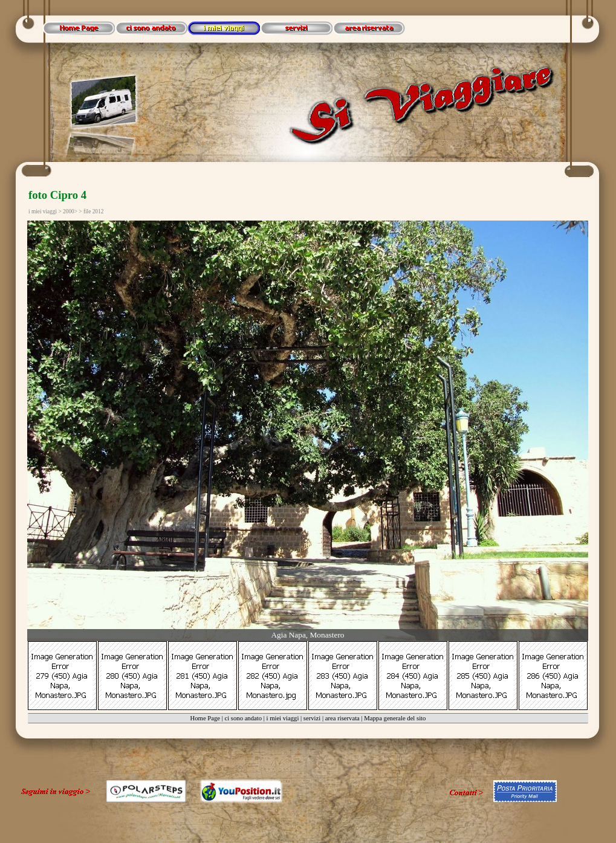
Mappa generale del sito (395, 718)
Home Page (205, 718)
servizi (312, 718)
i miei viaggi (283, 718)
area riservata (342, 718)
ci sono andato (243, 718)
